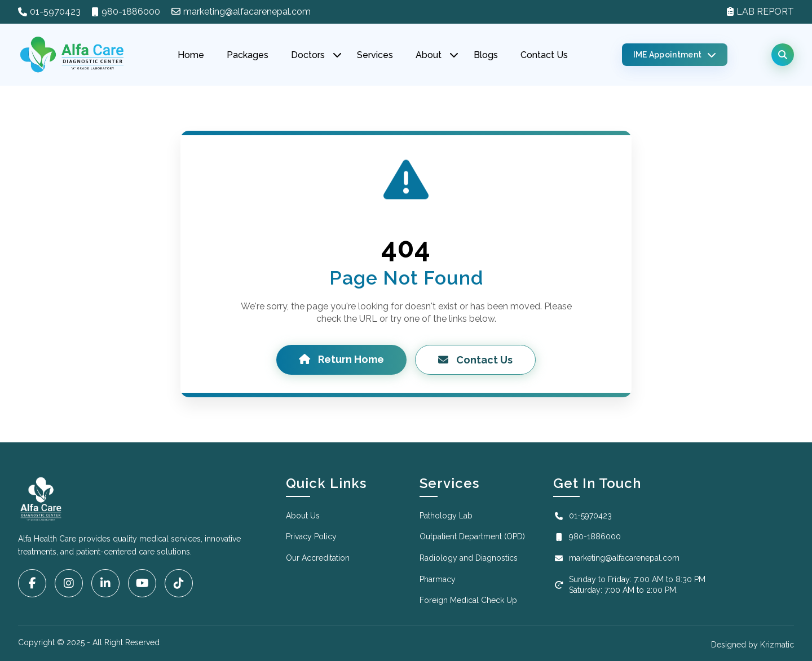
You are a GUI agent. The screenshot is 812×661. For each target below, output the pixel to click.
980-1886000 (131, 12)
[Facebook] (32, 583)
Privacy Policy (311, 536)
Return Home (341, 359)
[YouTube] (142, 583)
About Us (303, 516)
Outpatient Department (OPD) (472, 536)
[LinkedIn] (105, 583)
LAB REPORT (760, 12)
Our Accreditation (318, 558)
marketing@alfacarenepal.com (241, 12)
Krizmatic (777, 645)
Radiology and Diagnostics (469, 558)
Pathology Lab (446, 516)
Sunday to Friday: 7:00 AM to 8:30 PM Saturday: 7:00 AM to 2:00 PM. (629, 585)
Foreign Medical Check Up (468, 600)
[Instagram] (69, 583)
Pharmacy (438, 579)
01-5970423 (55, 12)
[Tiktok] (179, 583)
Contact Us (475, 360)
